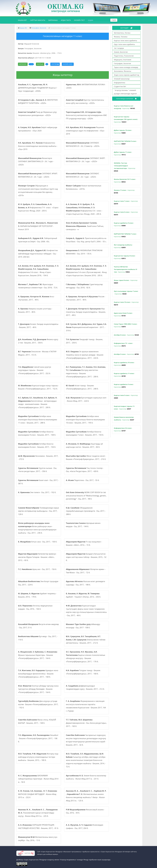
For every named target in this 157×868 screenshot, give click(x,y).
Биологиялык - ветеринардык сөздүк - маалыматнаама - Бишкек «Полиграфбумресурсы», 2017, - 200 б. (38, 403)
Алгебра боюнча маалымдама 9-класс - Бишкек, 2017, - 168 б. (37, 433)
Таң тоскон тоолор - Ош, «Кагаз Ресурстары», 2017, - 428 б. (85, 470)
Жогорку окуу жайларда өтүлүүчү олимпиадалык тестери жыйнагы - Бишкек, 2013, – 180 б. (38, 757)
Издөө (114, 20)
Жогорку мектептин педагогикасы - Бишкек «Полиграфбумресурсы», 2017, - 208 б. (86, 372)
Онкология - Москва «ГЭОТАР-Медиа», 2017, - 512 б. (38, 353)
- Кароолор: (124, 107)
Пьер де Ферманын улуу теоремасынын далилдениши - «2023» (37, 114)
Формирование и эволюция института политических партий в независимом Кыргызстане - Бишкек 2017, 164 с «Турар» (86, 706)
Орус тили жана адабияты (124, 44)
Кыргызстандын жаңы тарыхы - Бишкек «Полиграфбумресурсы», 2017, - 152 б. (38, 387)
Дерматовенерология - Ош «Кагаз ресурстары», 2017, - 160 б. (86, 723)
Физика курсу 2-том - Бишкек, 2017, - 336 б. (38, 341)
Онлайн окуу (68, 64)
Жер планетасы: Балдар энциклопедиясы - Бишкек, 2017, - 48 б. (86, 312)
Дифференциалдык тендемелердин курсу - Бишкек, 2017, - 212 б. (85, 687)
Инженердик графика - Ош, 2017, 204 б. (85, 827)
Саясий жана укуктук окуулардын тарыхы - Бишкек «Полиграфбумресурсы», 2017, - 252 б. (35, 370)
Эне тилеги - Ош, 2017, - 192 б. (37, 492)
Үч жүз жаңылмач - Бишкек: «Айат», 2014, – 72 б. (84, 543)
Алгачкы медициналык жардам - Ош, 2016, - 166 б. (35, 607)
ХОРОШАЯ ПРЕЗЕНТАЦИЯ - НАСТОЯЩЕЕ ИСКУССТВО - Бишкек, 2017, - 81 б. (38, 827)
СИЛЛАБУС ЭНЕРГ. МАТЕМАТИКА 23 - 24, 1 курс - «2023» (86, 160)
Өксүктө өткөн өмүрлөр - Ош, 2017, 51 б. (38, 626)
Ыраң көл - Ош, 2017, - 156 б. (37, 569)
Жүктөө (55, 64)
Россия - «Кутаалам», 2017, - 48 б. (86, 298)
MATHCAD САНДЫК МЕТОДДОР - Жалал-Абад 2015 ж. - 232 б (38, 794)
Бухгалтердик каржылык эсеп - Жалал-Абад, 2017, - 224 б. (86, 399)
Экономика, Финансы (123, 71)
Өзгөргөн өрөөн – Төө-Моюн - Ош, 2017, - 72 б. (86, 571)
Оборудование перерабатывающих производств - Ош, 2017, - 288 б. (86, 511)
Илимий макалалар (122, 79)
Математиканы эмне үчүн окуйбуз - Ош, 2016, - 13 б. (38, 839)
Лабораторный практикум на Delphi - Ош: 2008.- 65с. (38, 240)
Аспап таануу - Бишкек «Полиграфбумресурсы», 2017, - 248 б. (82, 387)
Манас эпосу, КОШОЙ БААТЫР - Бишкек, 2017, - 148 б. (37, 721)
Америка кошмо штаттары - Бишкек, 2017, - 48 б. (35, 310)
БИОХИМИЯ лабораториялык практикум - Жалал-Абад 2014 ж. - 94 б (38, 779)
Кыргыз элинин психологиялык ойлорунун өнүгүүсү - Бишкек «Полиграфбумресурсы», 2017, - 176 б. (86, 657)
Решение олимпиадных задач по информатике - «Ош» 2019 (85, 131)
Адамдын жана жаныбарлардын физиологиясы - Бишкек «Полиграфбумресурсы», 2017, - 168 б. (38, 674)
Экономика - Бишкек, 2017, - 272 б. (38, 458)
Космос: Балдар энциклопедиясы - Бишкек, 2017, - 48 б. (38, 326)
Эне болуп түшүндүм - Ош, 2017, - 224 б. (39, 583)
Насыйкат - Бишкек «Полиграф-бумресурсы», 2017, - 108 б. (38, 738)
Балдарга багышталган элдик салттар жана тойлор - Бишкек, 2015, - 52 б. (86, 557)
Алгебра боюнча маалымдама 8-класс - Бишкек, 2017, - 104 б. (37, 445)
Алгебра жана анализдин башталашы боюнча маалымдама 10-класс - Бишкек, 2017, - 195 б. (85, 420)
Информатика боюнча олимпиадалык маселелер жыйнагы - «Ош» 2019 (38, 146)
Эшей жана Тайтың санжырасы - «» (85, 226)
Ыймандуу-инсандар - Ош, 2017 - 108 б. (83, 626)
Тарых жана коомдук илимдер (126, 67)
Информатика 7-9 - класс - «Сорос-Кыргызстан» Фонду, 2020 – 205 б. (38, 207)
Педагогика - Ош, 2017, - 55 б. (83, 480)
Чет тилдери (119, 48)
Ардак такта (66, 20)
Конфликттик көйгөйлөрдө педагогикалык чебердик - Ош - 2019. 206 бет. (38, 254)
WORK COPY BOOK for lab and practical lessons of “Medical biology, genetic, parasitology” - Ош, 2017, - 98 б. (86, 496)
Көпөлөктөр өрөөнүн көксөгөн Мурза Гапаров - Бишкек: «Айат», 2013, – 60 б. (37, 557)
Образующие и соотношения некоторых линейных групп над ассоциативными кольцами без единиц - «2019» (38, 191)
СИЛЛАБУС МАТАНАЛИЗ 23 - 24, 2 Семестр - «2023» (83, 144)
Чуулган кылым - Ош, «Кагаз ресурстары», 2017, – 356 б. (38, 470)
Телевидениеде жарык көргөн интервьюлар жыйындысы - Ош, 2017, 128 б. (39, 511)
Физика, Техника (121, 37)
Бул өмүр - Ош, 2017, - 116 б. (38, 638)
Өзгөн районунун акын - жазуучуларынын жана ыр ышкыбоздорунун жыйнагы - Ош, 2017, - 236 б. (37, 528)
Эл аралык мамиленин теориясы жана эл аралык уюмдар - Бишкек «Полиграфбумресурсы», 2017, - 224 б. (85, 355)
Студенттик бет (120, 86)
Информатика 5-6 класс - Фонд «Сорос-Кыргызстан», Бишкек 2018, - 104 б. (38, 271)
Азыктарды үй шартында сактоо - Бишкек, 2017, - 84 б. (84, 445)
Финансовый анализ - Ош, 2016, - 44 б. (85, 811)
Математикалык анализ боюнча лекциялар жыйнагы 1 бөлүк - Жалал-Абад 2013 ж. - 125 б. (86, 796)
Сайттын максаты (38, 20)
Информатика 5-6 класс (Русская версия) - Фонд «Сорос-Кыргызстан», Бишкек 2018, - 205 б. (86, 271)
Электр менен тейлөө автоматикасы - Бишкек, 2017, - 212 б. (86, 640)
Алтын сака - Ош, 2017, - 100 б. (38, 542)
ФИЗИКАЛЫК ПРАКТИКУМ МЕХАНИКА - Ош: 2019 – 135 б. (84, 252)
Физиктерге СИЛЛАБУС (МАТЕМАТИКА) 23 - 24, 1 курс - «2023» (36, 161)
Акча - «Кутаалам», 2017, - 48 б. (36, 298)
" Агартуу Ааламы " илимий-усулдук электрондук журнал (125, 92)
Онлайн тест (79, 20)
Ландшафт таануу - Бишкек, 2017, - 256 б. (84, 341)
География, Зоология (39, 28)
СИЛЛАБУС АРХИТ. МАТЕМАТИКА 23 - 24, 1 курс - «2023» (38, 175)
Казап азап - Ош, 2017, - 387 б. (39, 482)
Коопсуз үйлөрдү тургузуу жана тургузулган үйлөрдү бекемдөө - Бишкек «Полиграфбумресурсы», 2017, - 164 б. (38, 689)
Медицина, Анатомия (123, 60)
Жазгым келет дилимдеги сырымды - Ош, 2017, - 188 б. (86, 583)
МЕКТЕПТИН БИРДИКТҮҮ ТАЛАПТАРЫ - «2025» (38, 102)
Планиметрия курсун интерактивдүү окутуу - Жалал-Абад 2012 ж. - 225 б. (38, 813)
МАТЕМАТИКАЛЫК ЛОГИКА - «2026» (86, 86)
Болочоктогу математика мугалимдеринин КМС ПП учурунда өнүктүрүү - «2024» (86, 115)
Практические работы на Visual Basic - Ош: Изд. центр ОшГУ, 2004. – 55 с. (86, 240)
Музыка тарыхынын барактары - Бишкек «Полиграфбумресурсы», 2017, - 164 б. (38, 655)
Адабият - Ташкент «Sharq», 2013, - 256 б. (83, 595)
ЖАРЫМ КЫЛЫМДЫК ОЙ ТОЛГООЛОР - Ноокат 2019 (38, 226)
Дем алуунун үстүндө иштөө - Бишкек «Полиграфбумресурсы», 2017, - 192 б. (38, 704)
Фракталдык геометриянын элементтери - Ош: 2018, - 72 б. (38, 286)
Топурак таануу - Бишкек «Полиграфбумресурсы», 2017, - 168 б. (83, 672)
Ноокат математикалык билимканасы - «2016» (84, 187)
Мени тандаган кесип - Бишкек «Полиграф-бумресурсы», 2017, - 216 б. (86, 458)
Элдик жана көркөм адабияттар (127, 75)
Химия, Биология (121, 52)
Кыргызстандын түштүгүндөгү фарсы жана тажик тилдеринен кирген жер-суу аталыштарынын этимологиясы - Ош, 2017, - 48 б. (86, 611)
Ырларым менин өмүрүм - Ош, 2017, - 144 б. (83, 525)
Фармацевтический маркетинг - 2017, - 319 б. (86, 327)
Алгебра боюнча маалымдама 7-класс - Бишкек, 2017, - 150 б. (85, 433)
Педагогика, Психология (124, 56)
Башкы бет (23, 20)
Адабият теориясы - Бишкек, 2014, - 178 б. (37, 595)
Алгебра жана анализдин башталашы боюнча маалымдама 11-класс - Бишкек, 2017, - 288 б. (38, 420)
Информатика (120, 83)
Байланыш (53, 20)
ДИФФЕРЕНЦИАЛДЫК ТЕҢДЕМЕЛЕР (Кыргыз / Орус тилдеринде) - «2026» (37, 88)
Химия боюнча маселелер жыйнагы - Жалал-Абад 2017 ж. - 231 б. (86, 777)
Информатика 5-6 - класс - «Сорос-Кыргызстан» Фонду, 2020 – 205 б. (84, 209)
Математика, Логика (122, 33)
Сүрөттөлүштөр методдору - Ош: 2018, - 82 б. (84, 286)
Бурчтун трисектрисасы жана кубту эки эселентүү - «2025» (85, 102)
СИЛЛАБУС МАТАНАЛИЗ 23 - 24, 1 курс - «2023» (83, 175)
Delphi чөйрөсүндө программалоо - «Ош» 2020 (38, 129)
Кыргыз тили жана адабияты (125, 40)
